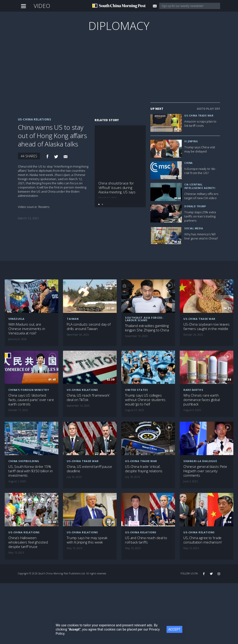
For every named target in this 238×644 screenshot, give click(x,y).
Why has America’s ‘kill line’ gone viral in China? (201, 236)
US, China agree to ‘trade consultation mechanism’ (203, 540)
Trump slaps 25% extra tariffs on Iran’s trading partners (200, 216)
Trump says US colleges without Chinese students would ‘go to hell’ (145, 400)
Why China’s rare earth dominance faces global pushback (202, 400)
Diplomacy (119, 26)
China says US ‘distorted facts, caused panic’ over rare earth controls (31, 400)
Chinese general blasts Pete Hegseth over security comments (205, 471)
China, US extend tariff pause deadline (89, 469)
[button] (99, 204)
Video (42, 6)
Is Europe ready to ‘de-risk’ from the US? (200, 171)
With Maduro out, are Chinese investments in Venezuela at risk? (27, 329)
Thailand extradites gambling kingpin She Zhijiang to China (147, 328)
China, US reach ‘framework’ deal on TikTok (88, 398)
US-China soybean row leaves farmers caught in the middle (207, 327)
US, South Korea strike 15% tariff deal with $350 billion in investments (31, 471)
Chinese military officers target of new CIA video (201, 196)
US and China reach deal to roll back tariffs (146, 540)
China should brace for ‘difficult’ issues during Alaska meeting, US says (117, 188)
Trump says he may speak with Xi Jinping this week (87, 540)
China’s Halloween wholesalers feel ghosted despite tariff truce (28, 542)
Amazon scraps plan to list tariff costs (200, 123)
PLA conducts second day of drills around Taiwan (89, 327)
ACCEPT (177, 629)
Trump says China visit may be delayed (200, 149)
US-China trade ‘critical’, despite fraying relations (144, 469)
